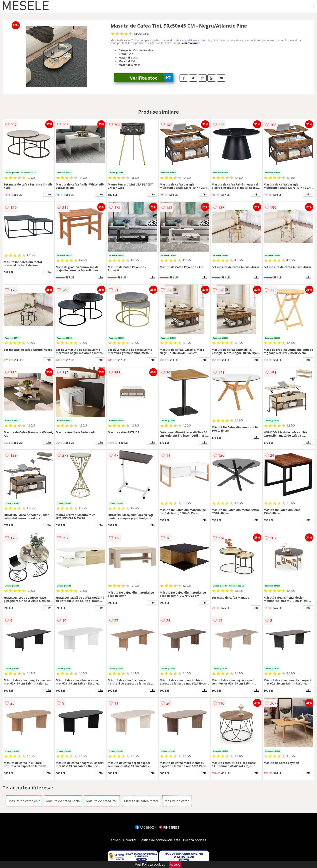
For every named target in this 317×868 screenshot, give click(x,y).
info (48, 194)
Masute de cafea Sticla (63, 801)
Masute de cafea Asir (24, 801)
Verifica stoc (152, 78)
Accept (175, 864)
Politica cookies (195, 840)
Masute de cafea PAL (102, 801)
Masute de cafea (177, 801)
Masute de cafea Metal (141, 801)
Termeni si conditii (123, 840)
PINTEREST (169, 827)
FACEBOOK (146, 827)
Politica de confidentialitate (160, 840)
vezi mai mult (191, 43)
